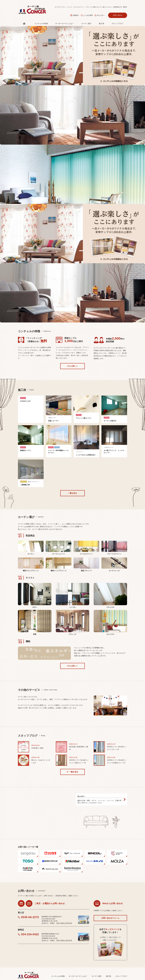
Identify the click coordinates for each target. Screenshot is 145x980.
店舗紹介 (76, 15)
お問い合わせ (118, 15)
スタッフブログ (117, 23)
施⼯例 (101, 23)
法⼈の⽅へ (101, 15)
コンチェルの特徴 (41, 23)
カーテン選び (86, 23)
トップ (24, 24)
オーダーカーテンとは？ (65, 23)
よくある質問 (88, 15)
